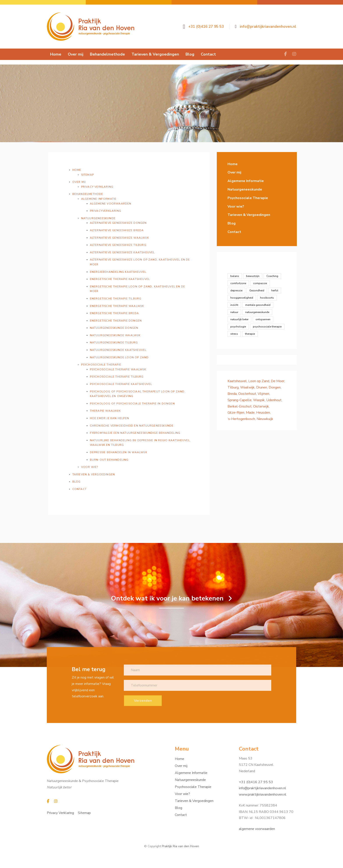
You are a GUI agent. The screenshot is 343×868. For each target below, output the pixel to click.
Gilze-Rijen (236, 413)
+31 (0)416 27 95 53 (256, 782)
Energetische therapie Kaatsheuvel (120, 279)
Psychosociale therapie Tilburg (117, 377)
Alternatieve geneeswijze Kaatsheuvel (122, 252)
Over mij (79, 182)
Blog (77, 482)
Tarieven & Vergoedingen (94, 474)
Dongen (275, 387)
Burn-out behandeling (109, 460)
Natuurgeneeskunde (98, 218)
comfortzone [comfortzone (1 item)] (238, 283)
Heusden (263, 413)
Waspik (259, 400)
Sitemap (87, 175)
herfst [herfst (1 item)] (275, 290)
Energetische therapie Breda (114, 313)
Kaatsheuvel (237, 381)
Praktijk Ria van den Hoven (180, 846)
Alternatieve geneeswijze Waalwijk (119, 238)
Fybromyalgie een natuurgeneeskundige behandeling (135, 433)
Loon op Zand (259, 381)
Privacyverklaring (106, 211)
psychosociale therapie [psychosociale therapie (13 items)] (267, 327)
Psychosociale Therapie (101, 365)
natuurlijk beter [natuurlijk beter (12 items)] (239, 319)
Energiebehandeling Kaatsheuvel (118, 272)
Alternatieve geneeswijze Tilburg (118, 245)
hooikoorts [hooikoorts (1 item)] (267, 298)
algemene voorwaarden (257, 829)
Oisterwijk (261, 406)
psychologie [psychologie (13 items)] (238, 327)
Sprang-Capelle (240, 400)
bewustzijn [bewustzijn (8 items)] (253, 276)
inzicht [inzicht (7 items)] (234, 305)
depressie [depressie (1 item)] (236, 290)
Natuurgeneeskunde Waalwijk (115, 335)
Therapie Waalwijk (105, 411)
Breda (232, 394)
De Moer (278, 381)
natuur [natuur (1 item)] (234, 312)
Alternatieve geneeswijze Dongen (118, 223)
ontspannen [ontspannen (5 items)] (263, 319)
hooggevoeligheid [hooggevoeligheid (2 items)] (242, 298)
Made (250, 413)
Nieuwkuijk (265, 419)
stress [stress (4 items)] (234, 334)
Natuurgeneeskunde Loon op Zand (119, 357)
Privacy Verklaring (97, 187)
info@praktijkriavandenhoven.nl (262, 788)
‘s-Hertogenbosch (241, 419)
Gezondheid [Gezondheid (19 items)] (257, 290)
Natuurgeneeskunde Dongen (114, 328)
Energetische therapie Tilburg (116, 299)
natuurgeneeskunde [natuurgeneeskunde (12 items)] (257, 312)
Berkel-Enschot (240, 406)
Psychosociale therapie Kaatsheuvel (121, 384)
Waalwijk (247, 387)
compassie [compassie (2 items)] (260, 283)
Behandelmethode (88, 194)
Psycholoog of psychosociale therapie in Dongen (132, 404)
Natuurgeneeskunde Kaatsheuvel (118, 350)
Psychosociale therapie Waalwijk (118, 369)
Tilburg (233, 387)
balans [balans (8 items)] (235, 276)
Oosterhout (247, 394)
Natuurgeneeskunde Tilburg (114, 343)
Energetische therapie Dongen (116, 321)
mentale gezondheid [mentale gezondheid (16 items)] (258, 305)
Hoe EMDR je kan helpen (109, 418)
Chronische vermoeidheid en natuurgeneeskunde (132, 426)
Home (77, 170)
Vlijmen (263, 394)
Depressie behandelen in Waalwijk (119, 452)
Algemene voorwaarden (111, 204)
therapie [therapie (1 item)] (250, 334)
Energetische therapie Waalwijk (117, 306)
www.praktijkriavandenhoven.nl (263, 794)
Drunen (262, 387)
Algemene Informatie (99, 199)
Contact (80, 489)
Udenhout (274, 400)
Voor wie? (90, 467)
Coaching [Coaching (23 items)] (272, 276)
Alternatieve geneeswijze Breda (117, 230)
